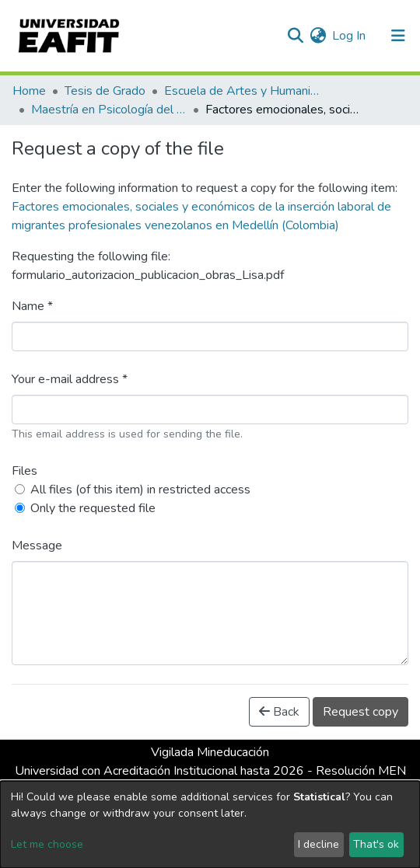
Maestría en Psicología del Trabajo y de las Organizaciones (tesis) (109, 110)
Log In (350, 36)
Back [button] (279, 712)
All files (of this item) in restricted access (140, 490)
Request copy (360, 712)
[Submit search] (295, 36)
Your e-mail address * (70, 379)
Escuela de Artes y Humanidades (242, 91)
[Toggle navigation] (398, 36)
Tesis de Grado (105, 91)
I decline (318, 844)
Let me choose (47, 844)
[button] (318, 36)
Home (29, 91)
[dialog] (210, 824)
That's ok (376, 844)
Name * (32, 306)
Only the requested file (93, 508)
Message (37, 546)
